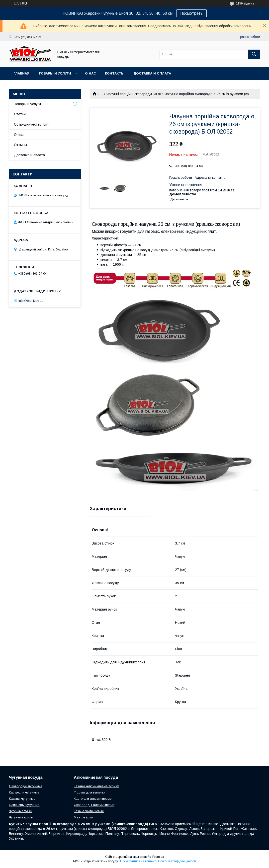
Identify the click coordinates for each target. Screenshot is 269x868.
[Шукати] (254, 54)
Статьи (20, 114)
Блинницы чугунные (24, 805)
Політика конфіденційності (177, 861)
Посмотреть (191, 13)
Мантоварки (83, 817)
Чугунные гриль (21, 817)
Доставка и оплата (152, 73)
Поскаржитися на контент (138, 861)
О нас (90, 73)
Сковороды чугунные (26, 786)
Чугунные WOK (20, 811)
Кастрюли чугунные (24, 792)
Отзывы (20, 145)
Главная (21, 73)
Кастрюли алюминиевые (93, 799)
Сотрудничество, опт (31, 124)
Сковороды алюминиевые (94, 805)
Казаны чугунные (22, 799)
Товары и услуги (55, 73)
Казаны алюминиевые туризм (96, 786)
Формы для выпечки (90, 792)
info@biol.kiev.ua (31, 301)
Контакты (115, 73)
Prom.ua (158, 857)
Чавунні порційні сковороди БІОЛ (134, 94)
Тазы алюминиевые (89, 811)
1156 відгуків (245, 3)
